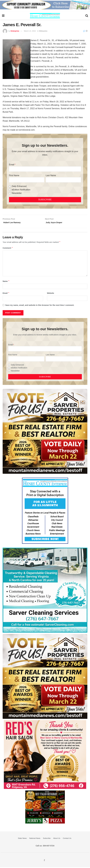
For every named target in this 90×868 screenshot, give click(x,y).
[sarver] (45, 432)
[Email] (45, 169)
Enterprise (15, 31)
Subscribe (47, 839)
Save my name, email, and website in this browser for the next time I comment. (40, 306)
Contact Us (67, 839)
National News (35, 839)
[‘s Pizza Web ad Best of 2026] (45, 808)
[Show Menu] (3, 16)
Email (12, 165)
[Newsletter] (10, 193)
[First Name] (27, 180)
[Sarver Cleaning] (45, 591)
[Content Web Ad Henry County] (45, 511)
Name (6, 282)
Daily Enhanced (19, 186)
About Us (57, 839)
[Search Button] (87, 16)
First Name (14, 175)
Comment (8, 249)
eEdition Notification (21, 190)
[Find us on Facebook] (44, 861)
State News (22, 839)
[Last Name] (63, 180)
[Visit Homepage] (45, 16)
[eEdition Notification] (10, 190)
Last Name (51, 175)
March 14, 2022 (30, 31)
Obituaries (43, 31)
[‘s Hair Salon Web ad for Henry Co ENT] (45, 755)
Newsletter (17, 193)
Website (51, 294)
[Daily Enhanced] (10, 186)
